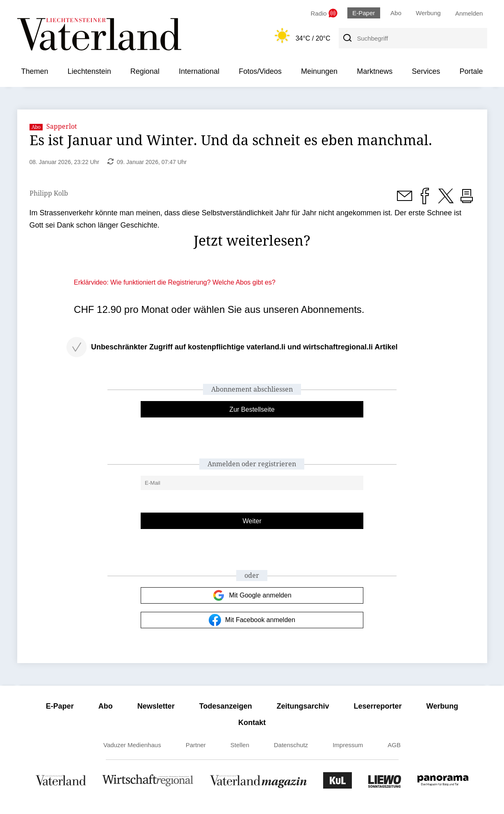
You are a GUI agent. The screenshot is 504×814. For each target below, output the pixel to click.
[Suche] (347, 38)
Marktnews (375, 71)
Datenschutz (291, 745)
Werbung (428, 13)
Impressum (348, 745)
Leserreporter (378, 706)
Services (426, 71)
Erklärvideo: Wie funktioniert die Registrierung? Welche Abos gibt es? (175, 282)
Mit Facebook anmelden (252, 620)
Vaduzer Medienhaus (132, 745)
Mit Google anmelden (252, 595)
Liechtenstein (89, 71)
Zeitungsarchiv (303, 706)
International (199, 71)
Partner (196, 745)
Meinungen (319, 71)
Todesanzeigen (226, 706)
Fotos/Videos (260, 71)
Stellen (240, 745)
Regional (145, 71)
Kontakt (252, 723)
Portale (471, 71)
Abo (396, 13)
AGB (394, 745)
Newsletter (156, 706)
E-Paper (364, 13)
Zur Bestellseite (252, 409)
